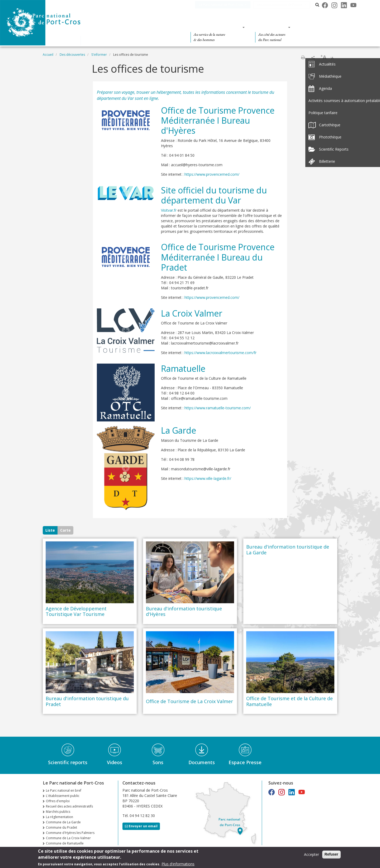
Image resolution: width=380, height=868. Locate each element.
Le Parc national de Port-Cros (225, 5)
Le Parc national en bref (64, 790)
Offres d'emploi (58, 801)
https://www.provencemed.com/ (215, 174)
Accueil (48, 55)
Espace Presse (245, 762)
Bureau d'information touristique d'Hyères (184, 612)
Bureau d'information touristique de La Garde (288, 550)
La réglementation (60, 817)
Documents (202, 762)
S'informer (99, 55)
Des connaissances (216, 27)
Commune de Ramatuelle (65, 843)
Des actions (271, 27)
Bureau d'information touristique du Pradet (87, 701)
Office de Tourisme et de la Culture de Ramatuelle (289, 701)
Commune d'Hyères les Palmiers (70, 833)
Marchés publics (58, 812)
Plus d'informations (178, 864)
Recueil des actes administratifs (69, 806)
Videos (115, 762)
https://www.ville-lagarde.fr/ (208, 478)
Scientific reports (68, 762)
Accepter (312, 854)
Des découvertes (154, 27)
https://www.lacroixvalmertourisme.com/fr (220, 353)
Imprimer (303, 57)
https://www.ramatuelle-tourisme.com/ (218, 408)
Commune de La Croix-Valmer (68, 838)
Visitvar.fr (169, 210)
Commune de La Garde (63, 822)
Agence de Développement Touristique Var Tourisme (76, 612)
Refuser (331, 854)
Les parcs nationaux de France (284, 5)
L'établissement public (63, 796)
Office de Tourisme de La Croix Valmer (189, 702)
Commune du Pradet (61, 827)
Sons (158, 762)
